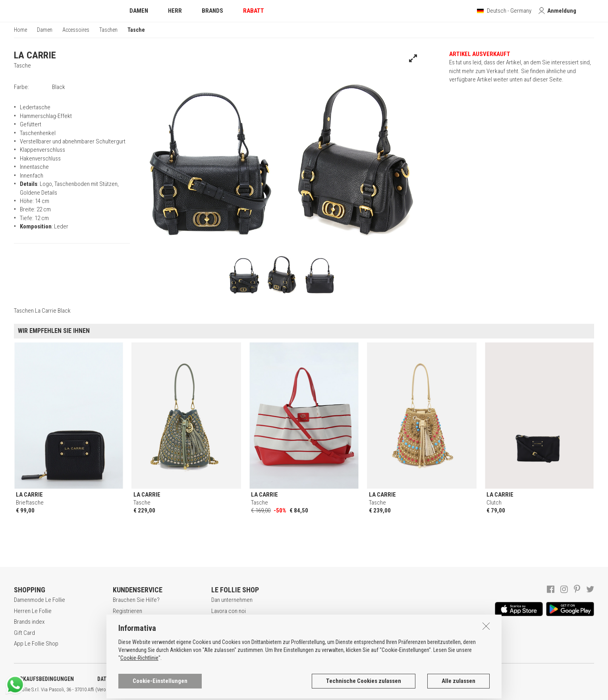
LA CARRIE (35, 55)
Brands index (29, 622)
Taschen (108, 30)
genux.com (255, 690)
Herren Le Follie (33, 611)
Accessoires (76, 30)
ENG (282, 690)
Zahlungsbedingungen (139, 633)
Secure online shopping (141, 622)
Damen (45, 30)
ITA (273, 690)
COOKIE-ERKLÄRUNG (210, 679)
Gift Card (24, 633)
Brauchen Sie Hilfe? (136, 600)
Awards (220, 622)
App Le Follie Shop (36, 644)
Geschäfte (224, 633)
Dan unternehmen (232, 600)
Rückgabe (125, 644)
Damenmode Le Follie (40, 600)
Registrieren (127, 611)
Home (20, 30)
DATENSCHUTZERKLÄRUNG (130, 679)
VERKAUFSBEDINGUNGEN (44, 679)
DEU (292, 690)
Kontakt (220, 644)
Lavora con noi (229, 611)
